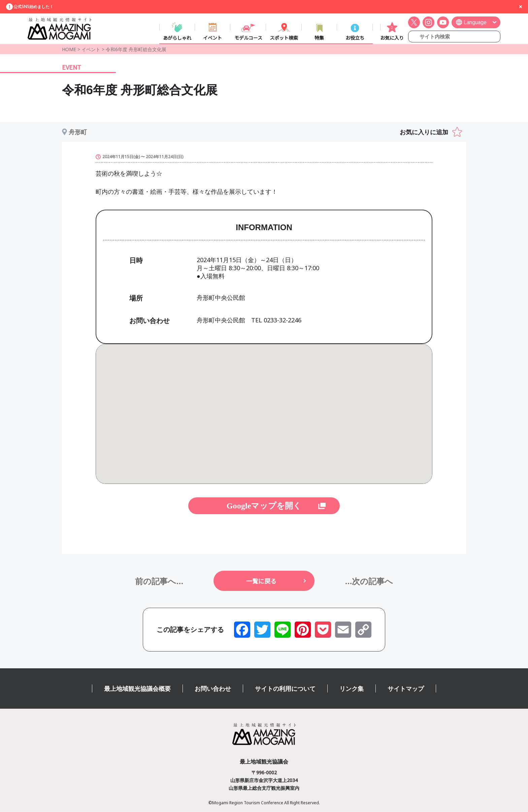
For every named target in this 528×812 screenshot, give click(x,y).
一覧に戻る (261, 581)
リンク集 (352, 689)
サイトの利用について (285, 689)
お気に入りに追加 (424, 132)
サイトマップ (406, 689)
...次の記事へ (369, 581)
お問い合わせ (213, 689)
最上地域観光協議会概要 (137, 689)
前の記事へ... (159, 581)
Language (475, 22)
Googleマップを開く (264, 506)
